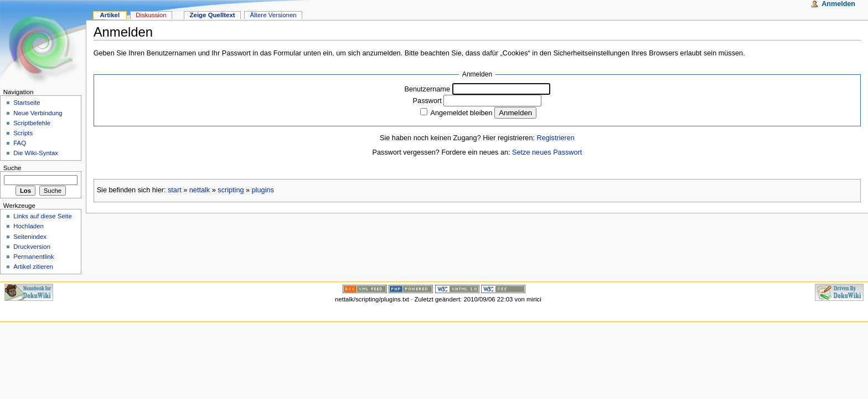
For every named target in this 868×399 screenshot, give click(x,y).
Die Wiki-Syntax (36, 153)
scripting (231, 190)
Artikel (110, 15)
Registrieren (556, 138)
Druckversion (32, 247)
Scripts (23, 133)
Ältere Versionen (273, 15)
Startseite (27, 103)
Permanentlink (33, 257)
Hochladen (29, 226)
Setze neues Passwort (547, 152)
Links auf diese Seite (43, 216)
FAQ (20, 143)
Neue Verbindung (38, 113)
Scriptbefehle (32, 123)
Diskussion (151, 15)
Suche (12, 168)
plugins (263, 190)
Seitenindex (30, 237)
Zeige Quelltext (213, 15)
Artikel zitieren (33, 267)
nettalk (200, 190)
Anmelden (838, 4)
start (175, 190)
